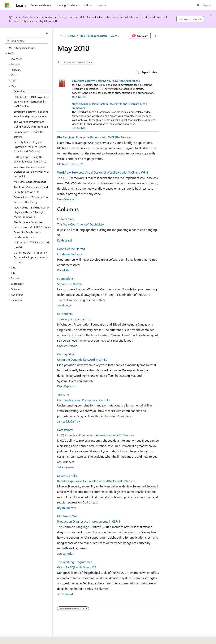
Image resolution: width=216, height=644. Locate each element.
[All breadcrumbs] (60, 36)
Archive (71, 36)
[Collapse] (47, 33)
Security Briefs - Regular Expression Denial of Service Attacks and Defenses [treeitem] (30, 147)
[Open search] (198, 5)
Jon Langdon (66, 553)
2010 (114, 36)
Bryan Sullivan (67, 508)
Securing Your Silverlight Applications (118, 81)
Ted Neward (65, 594)
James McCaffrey (69, 421)
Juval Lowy (64, 305)
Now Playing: (80, 104)
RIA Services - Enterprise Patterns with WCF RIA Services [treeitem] (32, 225)
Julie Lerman (66, 467)
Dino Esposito (66, 386)
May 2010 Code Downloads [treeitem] (30, 182)
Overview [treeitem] (16, 59)
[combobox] (26, 41)
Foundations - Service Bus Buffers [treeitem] (29, 134)
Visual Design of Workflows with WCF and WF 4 (116, 172)
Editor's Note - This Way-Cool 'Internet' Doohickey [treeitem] (31, 200)
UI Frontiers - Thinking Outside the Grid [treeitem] (32, 245)
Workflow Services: (71, 172)
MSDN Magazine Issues (93, 36)
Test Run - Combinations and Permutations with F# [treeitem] (31, 190)
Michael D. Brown (69, 164)
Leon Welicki (66, 199)
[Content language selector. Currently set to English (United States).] (22, 638)
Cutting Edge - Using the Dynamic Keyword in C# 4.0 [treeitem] (30, 159)
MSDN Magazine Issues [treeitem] (22, 48)
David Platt (64, 270)
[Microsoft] (7, 5)
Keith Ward (64, 240)
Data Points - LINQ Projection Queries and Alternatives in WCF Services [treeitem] (31, 102)
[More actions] (156, 36)
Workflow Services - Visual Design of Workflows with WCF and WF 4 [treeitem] (32, 172)
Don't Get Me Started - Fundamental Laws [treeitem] (27, 235)
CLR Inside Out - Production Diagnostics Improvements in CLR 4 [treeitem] (31, 257)
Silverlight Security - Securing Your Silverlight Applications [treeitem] (31, 114)
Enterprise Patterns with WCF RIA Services (104, 137)
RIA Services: (66, 137)
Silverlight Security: (84, 81)
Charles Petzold (67, 346)
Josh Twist (78, 97)
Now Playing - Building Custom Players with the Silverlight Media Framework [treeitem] (32, 212)
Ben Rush (77, 128)
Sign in (207, 5)
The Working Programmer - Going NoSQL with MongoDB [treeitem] (31, 124)
